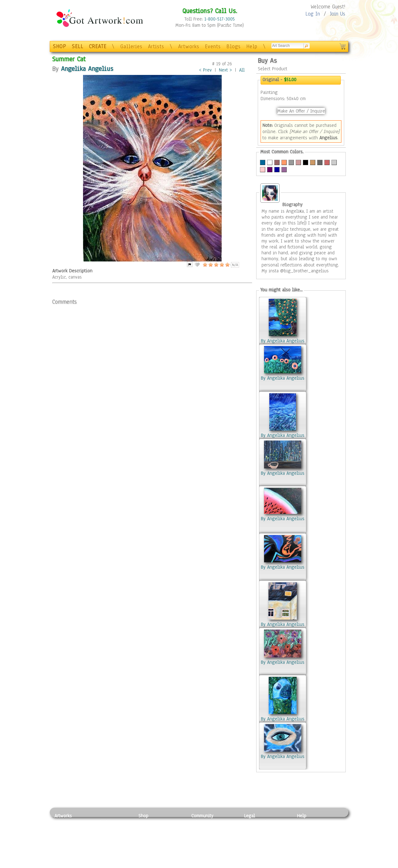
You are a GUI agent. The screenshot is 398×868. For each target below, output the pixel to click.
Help (252, 46)
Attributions (254, 837)
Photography (67, 830)
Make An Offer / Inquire (301, 111)
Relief (101, 823)
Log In (313, 14)
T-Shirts (146, 851)
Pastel (101, 830)
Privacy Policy (258, 823)
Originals (148, 857)
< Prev (205, 70)
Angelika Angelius (87, 69)
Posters (146, 837)
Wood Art (104, 837)
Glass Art (104, 857)
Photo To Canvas (155, 823)
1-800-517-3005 (220, 19)
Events (213, 46)
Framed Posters (153, 830)
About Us (306, 837)
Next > (225, 70)
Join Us (338, 14)
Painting (63, 823)
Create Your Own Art (158, 865)
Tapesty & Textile (112, 851)
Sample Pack (310, 830)
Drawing (63, 837)
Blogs (234, 46)
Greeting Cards (153, 843)
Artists (156, 46)
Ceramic (103, 843)
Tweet (303, 865)
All (242, 70)
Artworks (189, 46)
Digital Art (65, 843)
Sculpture (64, 857)
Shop (143, 816)
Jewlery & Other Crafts (114, 865)
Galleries (131, 46)
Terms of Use (257, 830)
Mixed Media (67, 851)
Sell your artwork (209, 851)
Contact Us (308, 823)
